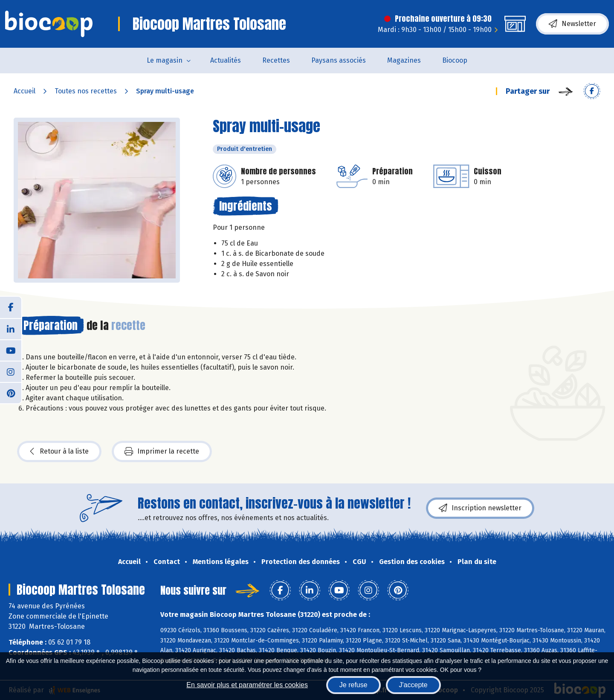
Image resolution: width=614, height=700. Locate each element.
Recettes (276, 60)
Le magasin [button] (165, 60)
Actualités (226, 60)
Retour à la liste (59, 451)
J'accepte (413, 685)
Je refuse (353, 685)
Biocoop (455, 60)
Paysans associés (339, 60)
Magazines (404, 60)
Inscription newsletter (480, 508)
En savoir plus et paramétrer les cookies (247, 685)
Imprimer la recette (162, 451)
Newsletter (572, 24)
